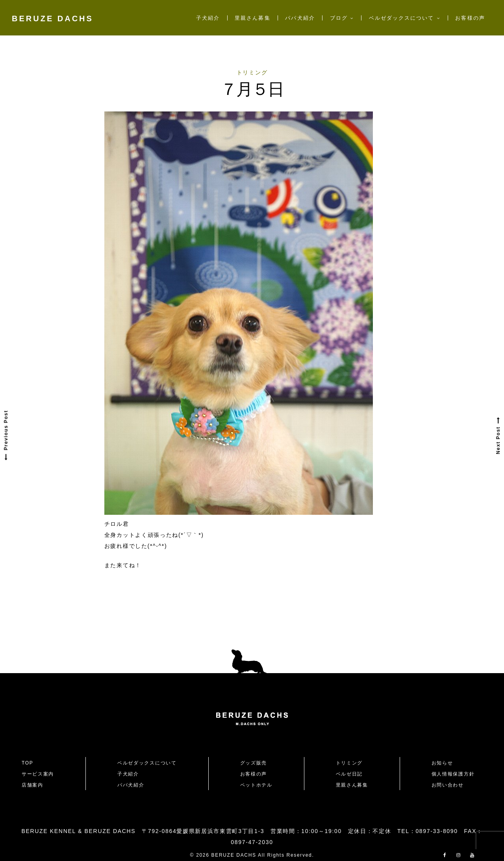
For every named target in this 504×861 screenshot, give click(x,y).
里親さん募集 (252, 18)
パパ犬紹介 (300, 18)
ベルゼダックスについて (402, 18)
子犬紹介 (208, 18)
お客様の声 (470, 18)
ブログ (339, 18)
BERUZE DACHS (53, 19)
